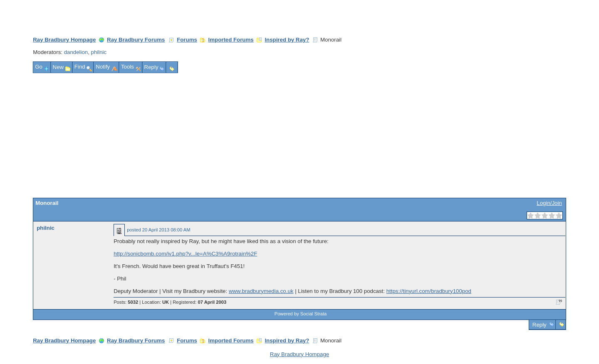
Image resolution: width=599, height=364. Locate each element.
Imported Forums (231, 40)
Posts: (126, 302)
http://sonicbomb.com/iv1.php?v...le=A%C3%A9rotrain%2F (185, 254)
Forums (187, 40)
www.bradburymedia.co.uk (261, 291)
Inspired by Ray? (287, 40)
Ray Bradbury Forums (136, 40)
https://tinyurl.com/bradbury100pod (429, 291)
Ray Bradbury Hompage (64, 40)
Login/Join (549, 203)
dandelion (76, 52)
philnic (99, 52)
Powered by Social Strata (301, 314)
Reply (539, 325)
